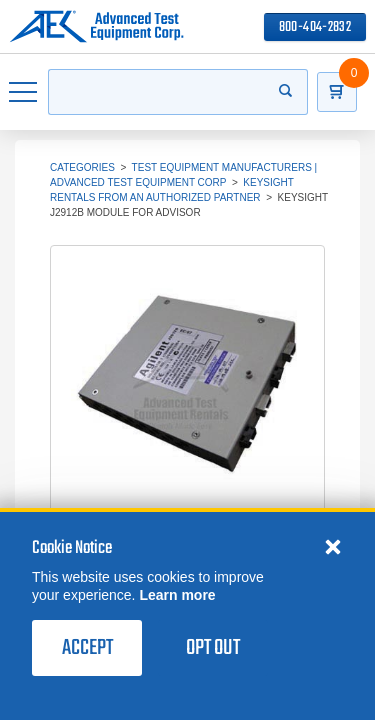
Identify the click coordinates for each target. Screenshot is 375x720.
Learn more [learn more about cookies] (177, 615)
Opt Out (213, 668)
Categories (82, 167)
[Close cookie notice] (333, 566)
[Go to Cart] (347, 92)
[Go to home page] (96, 27)
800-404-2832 (315, 27)
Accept (87, 668)
